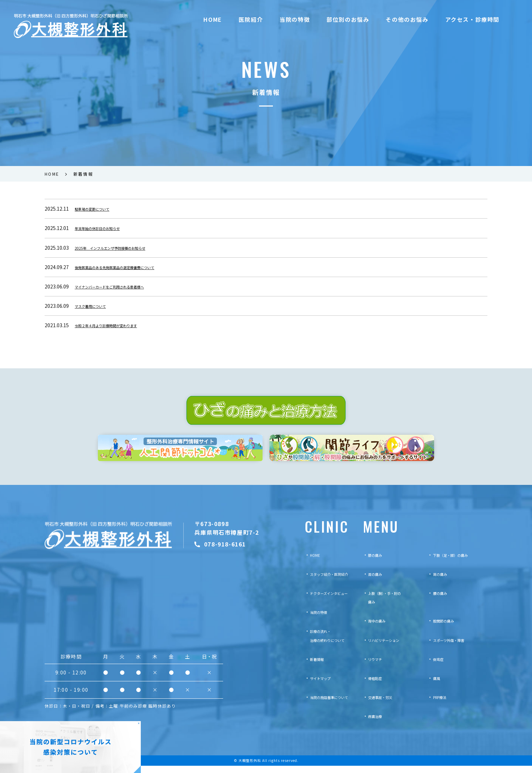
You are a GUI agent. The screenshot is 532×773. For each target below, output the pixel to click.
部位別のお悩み (348, 19)
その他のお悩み (407, 19)
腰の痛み (443, 600)
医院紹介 (251, 19)
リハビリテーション (390, 647)
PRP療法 (443, 705)
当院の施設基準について (322, 705)
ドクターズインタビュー (322, 600)
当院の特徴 (295, 19)
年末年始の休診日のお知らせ (106, 228)
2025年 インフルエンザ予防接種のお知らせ (124, 248)
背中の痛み (380, 628)
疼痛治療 (378, 724)
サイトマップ (310, 685)
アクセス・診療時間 (472, 19)
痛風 (438, 685)
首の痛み (378, 581)
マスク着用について (97, 306)
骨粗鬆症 (378, 685)
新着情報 (305, 666)
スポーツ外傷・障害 (455, 647)
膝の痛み (378, 562)
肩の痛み (443, 581)
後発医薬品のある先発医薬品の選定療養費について (130, 267)
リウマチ (378, 666)
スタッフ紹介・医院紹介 (322, 581)
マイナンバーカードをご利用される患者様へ (123, 286)
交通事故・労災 (385, 705)
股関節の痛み (448, 628)
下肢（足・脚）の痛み (457, 562)
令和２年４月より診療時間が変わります (118, 325)
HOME (213, 19)
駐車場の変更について (99, 209)
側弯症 (440, 666)
